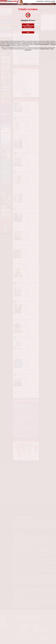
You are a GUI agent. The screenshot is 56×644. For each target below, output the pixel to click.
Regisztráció (48, 1)
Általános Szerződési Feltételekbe (42, 45)
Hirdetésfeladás (40, 1)
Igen (28, 24)
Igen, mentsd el (28, 27)
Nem (28, 32)
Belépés (53, 1)
